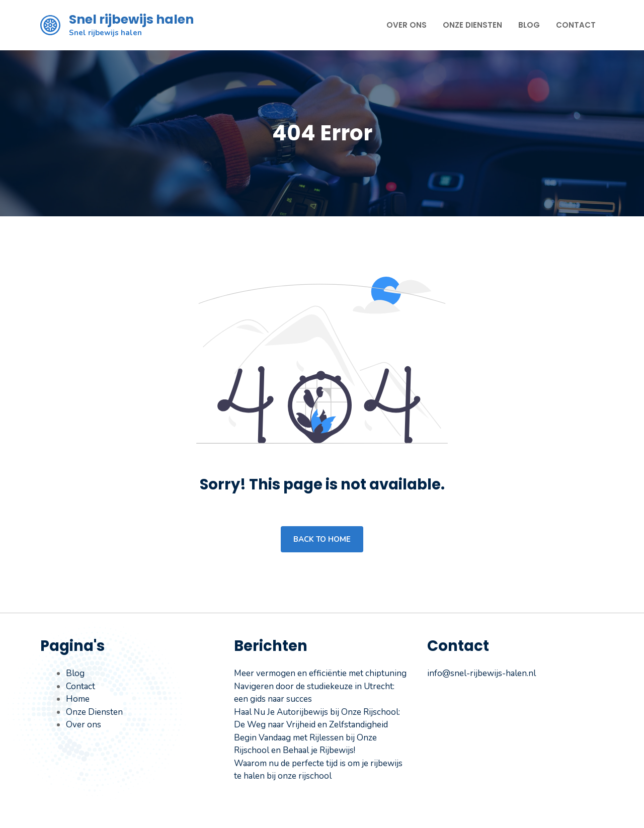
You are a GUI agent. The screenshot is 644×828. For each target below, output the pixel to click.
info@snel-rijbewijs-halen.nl (481, 673)
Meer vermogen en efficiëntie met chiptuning (320, 673)
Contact (576, 25)
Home (78, 699)
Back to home (322, 539)
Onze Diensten (472, 25)
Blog (529, 25)
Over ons (407, 25)
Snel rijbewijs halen (131, 19)
